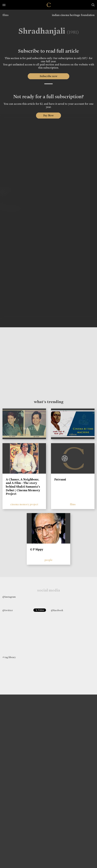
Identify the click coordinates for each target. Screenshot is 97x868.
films (5, 15)
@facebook (57, 610)
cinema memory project (24, 504)
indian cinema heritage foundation (73, 15)
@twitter (8, 610)
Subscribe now (49, 76)
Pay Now (48, 115)
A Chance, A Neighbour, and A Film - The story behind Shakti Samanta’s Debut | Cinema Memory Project (23, 487)
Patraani (60, 479)
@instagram (9, 597)
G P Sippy (37, 549)
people (48, 560)
